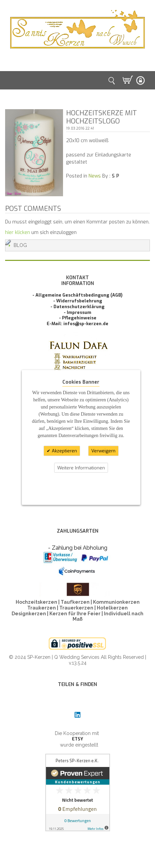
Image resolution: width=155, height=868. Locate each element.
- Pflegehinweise (78, 318)
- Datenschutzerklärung (77, 307)
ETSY (77, 739)
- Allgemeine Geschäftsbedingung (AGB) (77, 295)
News (95, 176)
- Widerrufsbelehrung (78, 301)
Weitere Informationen (81, 468)
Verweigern (103, 451)
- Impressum (77, 312)
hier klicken (18, 232)
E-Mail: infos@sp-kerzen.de (77, 324)
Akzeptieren (64, 451)
